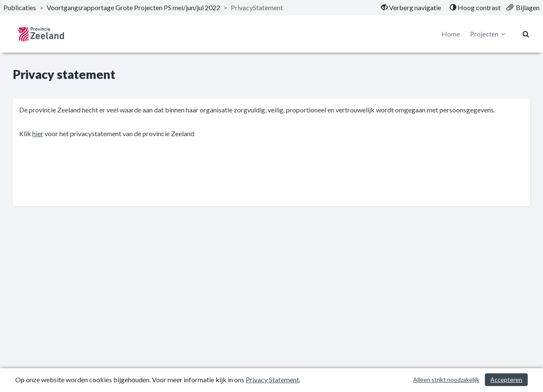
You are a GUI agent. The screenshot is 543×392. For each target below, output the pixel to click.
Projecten (489, 34)
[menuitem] (411, 8)
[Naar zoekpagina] (526, 34)
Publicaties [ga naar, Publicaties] (20, 7)
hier (38, 133)
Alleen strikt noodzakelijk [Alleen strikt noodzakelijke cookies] (446, 379)
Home (451, 34)
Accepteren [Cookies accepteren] (506, 379)
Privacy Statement (272, 379)
